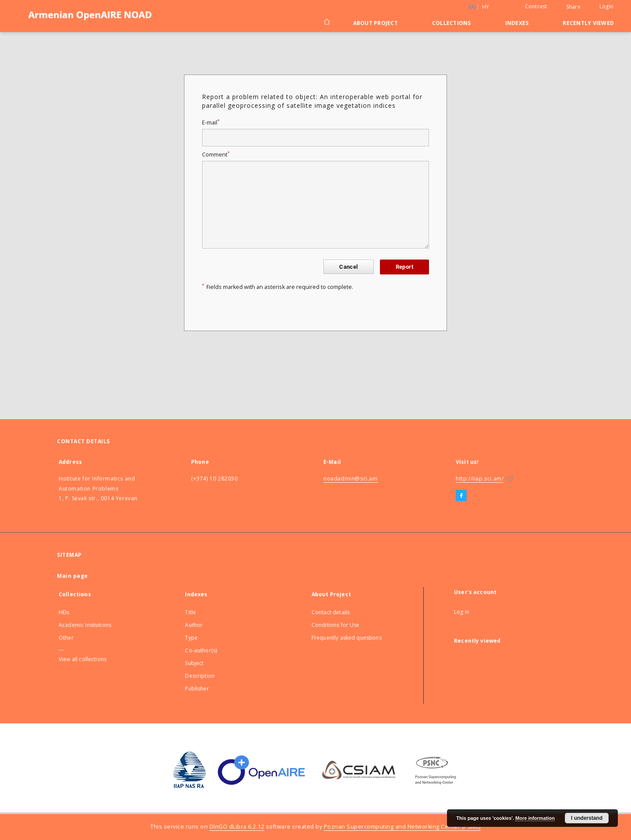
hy (486, 7)
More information (535, 818)
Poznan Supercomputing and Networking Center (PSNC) (402, 827)
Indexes (517, 23)
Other (66, 638)
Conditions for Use (336, 625)
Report (404, 267)
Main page (73, 576)
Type (191, 638)
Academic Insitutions (85, 625)
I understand (587, 818)
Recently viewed (588, 23)
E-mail (211, 123)
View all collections (83, 659)
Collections (452, 23)
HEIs (64, 612)
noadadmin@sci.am (351, 479)
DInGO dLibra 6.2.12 (237, 827)
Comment (216, 155)
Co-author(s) (201, 650)
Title (190, 612)
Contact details (331, 612)
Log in (462, 612)
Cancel (348, 267)
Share (573, 7)
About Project (376, 23)
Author (194, 625)
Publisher (197, 689)
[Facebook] (461, 496)
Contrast (536, 6)
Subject (194, 663)
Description (200, 676)
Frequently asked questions (347, 638)
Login (606, 6)
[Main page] (326, 23)
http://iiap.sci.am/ (480, 479)
